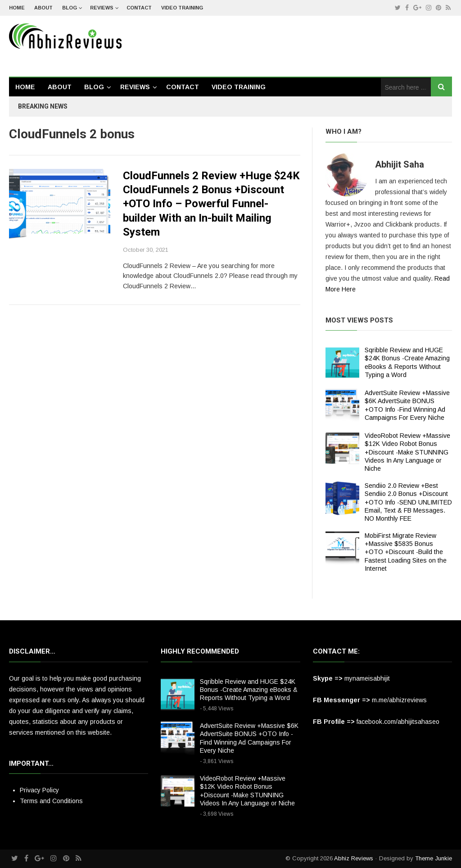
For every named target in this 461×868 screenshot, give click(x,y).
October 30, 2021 (146, 250)
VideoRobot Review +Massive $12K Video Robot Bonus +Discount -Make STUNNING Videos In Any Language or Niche (407, 452)
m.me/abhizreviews (399, 700)
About (43, 8)
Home (17, 8)
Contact (139, 8)
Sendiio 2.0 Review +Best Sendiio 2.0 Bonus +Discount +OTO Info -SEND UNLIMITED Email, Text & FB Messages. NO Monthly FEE (408, 502)
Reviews (102, 8)
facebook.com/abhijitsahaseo (398, 722)
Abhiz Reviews (354, 858)
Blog (70, 8)
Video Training (182, 8)
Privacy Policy (39, 790)
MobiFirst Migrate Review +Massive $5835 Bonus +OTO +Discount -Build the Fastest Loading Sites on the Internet (406, 552)
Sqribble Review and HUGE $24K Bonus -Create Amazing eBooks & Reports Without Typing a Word (249, 690)
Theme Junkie (434, 858)
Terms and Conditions (51, 801)
